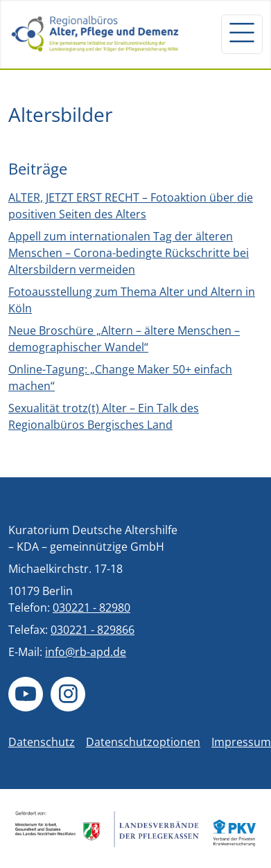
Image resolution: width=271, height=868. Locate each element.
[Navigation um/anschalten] (242, 34)
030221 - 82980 (91, 608)
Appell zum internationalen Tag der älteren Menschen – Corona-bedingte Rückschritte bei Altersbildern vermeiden (129, 253)
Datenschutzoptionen (143, 742)
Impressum (241, 742)
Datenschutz (42, 742)
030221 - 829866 (93, 630)
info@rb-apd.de (86, 652)
